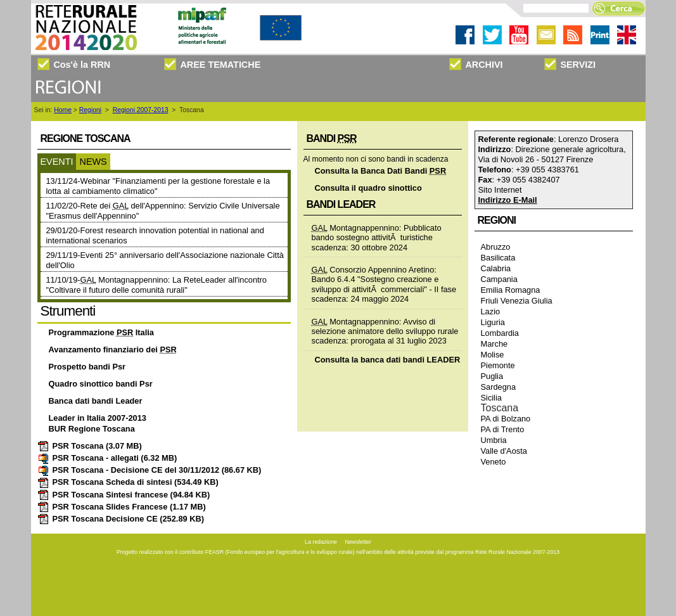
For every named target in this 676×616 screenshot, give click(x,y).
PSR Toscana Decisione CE (121, 519)
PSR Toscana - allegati (107, 458)
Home (63, 110)
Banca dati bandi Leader (96, 401)
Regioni (90, 110)
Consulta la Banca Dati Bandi (381, 171)
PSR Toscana (90, 446)
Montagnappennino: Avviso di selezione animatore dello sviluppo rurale (385, 326)
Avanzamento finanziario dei (113, 350)
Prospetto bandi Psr (87, 367)
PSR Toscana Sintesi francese (124, 495)
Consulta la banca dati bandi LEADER (388, 360)
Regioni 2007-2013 (141, 110)
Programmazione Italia (101, 332)
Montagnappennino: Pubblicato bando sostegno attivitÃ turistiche (377, 233)
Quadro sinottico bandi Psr (101, 384)
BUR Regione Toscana (92, 429)
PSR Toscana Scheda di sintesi (128, 482)
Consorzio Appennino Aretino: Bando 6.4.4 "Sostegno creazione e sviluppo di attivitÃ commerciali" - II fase (384, 279)
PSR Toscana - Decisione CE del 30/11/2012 (150, 470)
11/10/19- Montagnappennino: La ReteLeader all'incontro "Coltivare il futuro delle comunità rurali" (156, 285)
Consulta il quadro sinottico (368, 188)
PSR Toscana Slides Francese (122, 507)
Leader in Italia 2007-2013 (98, 418)
